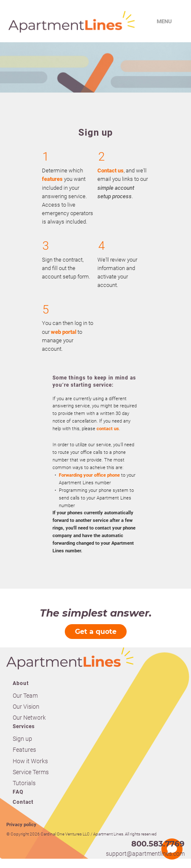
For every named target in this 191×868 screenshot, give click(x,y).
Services (24, 726)
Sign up (22, 739)
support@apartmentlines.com (145, 854)
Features (24, 750)
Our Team (25, 696)
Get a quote (96, 632)
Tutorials (24, 783)
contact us (108, 429)
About (21, 683)
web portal (64, 332)
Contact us (111, 171)
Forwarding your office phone (89, 475)
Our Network (29, 718)
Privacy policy (21, 825)
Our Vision (26, 707)
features (52, 179)
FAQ (18, 792)
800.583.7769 (158, 844)
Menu (164, 21)
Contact (23, 802)
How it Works (30, 761)
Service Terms (31, 772)
